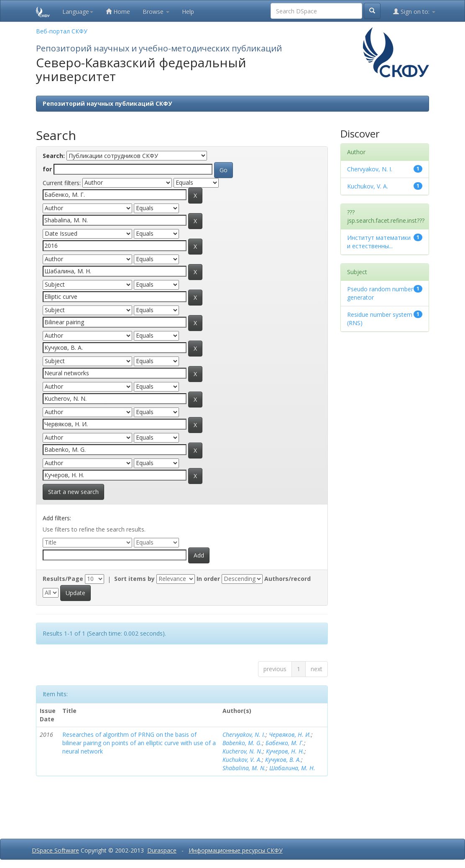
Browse (156, 11)
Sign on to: (414, 11)
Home (118, 11)
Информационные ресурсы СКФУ (236, 850)
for (47, 169)
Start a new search (73, 492)
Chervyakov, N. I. (244, 734)
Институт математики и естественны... (379, 242)
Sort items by (134, 579)
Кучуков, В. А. (283, 760)
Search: (54, 156)
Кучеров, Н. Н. (285, 751)
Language (78, 11)
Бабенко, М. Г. (285, 743)
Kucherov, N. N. (243, 751)
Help (188, 11)
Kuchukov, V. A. (242, 760)
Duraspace (162, 850)
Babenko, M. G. (242, 743)
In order (208, 579)
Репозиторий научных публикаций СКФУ (107, 103)
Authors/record (287, 579)
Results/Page (63, 579)
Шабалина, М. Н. (292, 768)
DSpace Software (55, 850)
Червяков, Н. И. (290, 734)
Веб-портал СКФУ (62, 31)
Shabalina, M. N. (244, 768)
